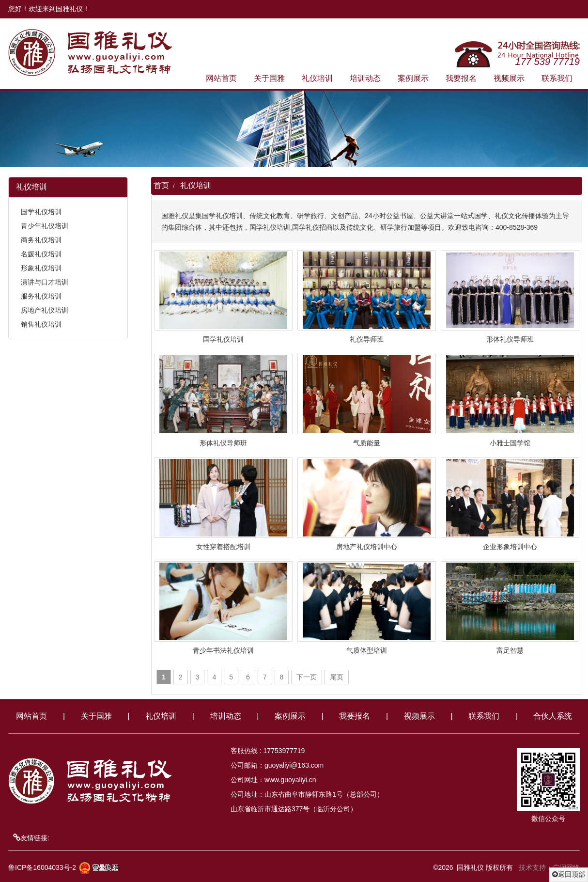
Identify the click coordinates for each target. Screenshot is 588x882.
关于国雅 (271, 78)
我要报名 (463, 78)
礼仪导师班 (368, 339)
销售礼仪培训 (40, 324)
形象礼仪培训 (40, 268)
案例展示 (415, 78)
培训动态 (367, 78)
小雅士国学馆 (511, 443)
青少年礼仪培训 (43, 226)
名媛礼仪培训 (40, 254)
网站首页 (223, 78)
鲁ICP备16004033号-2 (43, 867)
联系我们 (558, 78)
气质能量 (368, 443)
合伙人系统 (553, 716)
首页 (163, 185)
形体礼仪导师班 (511, 339)
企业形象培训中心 (511, 547)
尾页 (338, 677)
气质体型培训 (368, 650)
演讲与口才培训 (43, 282)
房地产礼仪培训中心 (368, 547)
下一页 (308, 677)
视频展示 (511, 78)
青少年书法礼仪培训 (225, 650)
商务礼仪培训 (40, 240)
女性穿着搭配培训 (225, 547)
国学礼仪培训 (40, 212)
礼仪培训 (319, 78)
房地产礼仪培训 (43, 310)
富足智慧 (511, 650)
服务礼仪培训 (40, 296)
